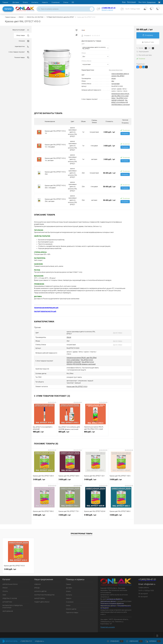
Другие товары (117, 333)
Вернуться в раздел (21, 30)
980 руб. (44, 432)
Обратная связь (10, 641)
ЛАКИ (4, 594)
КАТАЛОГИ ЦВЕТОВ (40, 590)
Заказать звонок (107, 10)
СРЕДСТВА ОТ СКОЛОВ (10, 598)
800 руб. (70, 432)
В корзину (125, 134)
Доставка (16, 2)
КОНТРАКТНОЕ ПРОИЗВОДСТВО (44, 594)
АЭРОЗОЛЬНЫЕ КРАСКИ (10, 583)
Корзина (153, 641)
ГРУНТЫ (5, 590)
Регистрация (131, 2)
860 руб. (95, 432)
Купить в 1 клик (148, 42)
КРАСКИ (5, 587)
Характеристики (22, 47)
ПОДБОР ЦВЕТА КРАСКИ (42, 601)
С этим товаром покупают (19, 52)
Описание (24, 41)
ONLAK (114, 78)
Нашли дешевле (143, 51)
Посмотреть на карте (108, 626)
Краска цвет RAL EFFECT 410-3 (77, 386)
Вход (124, 2)
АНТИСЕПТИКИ (7, 601)
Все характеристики (116, 70)
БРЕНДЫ (37, 587)
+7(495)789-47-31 (109, 8)
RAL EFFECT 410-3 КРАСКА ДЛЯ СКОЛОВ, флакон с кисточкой (121, 102)
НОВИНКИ (37, 583)
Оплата (25, 2)
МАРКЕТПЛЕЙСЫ (40, 598)
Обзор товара (23, 36)
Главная (5, 2)
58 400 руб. (109, 173)
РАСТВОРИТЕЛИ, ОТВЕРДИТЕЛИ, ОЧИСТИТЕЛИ (13, 606)
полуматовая (115, 84)
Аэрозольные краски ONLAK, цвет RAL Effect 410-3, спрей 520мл (120, 96)
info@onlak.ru (150, 583)
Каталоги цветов (71, 608)
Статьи (66, 2)
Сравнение (115, 641)
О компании (56, 2)
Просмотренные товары (81, 533)
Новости (45, 2)
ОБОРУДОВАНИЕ (8, 610)
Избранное (134, 641)
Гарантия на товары (72, 612)
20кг (113, 81)
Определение (151, 2)
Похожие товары (22, 58)
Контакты (35, 2)
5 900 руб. (95, 515)
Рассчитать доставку (144, 55)
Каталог (8, 9)
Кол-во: (141, 48)
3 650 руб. (109, 132)
